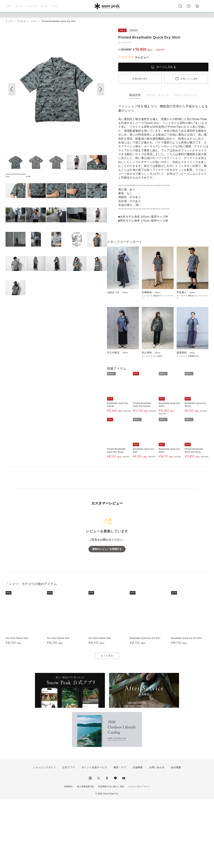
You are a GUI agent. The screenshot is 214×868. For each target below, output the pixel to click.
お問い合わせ (157, 836)
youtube (124, 847)
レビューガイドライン (139, 855)
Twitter (99, 847)
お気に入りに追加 (189, 79)
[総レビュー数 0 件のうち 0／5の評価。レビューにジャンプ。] (133, 57)
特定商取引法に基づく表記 (111, 855)
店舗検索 (138, 836)
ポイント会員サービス (94, 836)
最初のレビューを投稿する (107, 618)
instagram (90, 847)
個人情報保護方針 (86, 855)
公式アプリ (69, 836)
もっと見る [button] (107, 724)
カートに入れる (166, 67)
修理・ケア (120, 836)
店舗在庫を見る (140, 79)
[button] (101, 89)
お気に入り (189, 8)
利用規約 (68, 855)
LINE (115, 847)
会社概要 (176, 836)
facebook (107, 847)
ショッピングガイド (44, 836)
